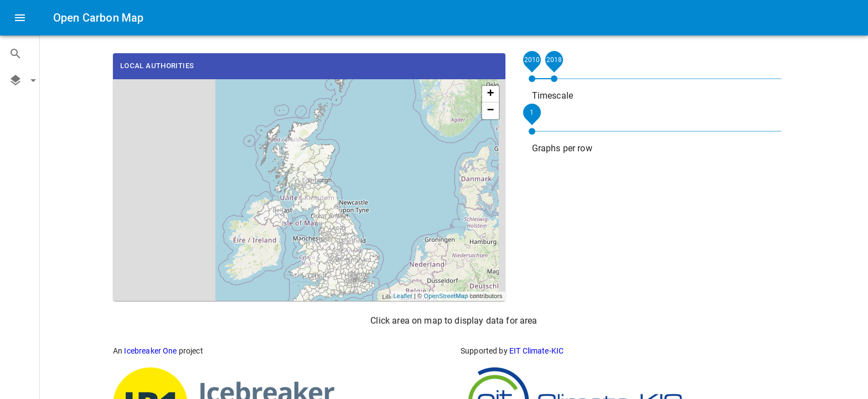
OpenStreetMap (446, 296)
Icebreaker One (150, 351)
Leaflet (403, 296)
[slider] (532, 79)
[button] (20, 54)
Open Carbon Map (98, 18)
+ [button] (490, 94)
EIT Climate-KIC (536, 351)
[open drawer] (20, 18)
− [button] (490, 111)
